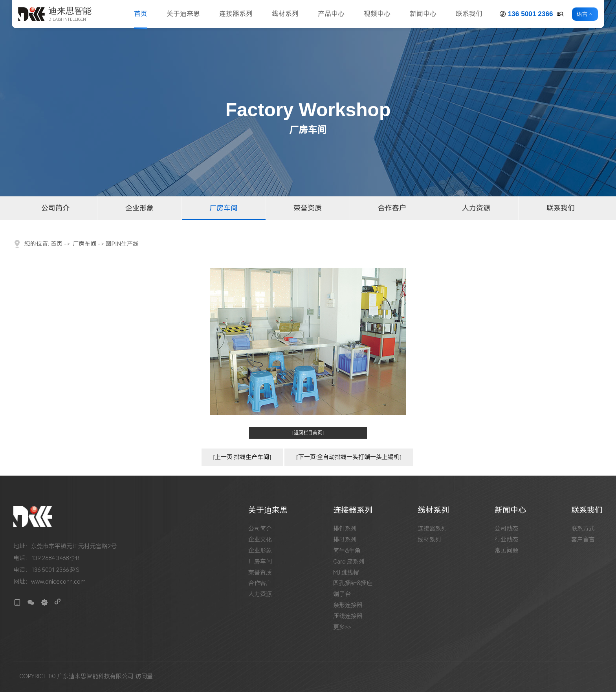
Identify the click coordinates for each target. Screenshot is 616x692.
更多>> (342, 627)
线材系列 (285, 14)
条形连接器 (348, 605)
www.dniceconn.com (58, 582)
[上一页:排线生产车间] (242, 457)
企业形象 (139, 208)
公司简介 (55, 208)
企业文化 (260, 540)
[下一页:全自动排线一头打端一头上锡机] (349, 457)
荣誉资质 (308, 208)
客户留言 (583, 540)
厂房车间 (224, 208)
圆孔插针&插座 (353, 583)
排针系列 (345, 529)
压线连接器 (348, 616)
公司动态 (506, 529)
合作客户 (392, 208)
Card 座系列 (349, 562)
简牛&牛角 (347, 551)
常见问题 (506, 551)
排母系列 (345, 540)
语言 (582, 14)
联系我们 (469, 14)
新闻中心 (423, 14)
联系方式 (583, 529)
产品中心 (331, 14)
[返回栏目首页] (308, 433)
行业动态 (506, 540)
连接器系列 (236, 14)
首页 (141, 14)
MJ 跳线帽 (346, 573)
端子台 (342, 594)
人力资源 (476, 208)
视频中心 (377, 14)
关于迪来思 (183, 14)
